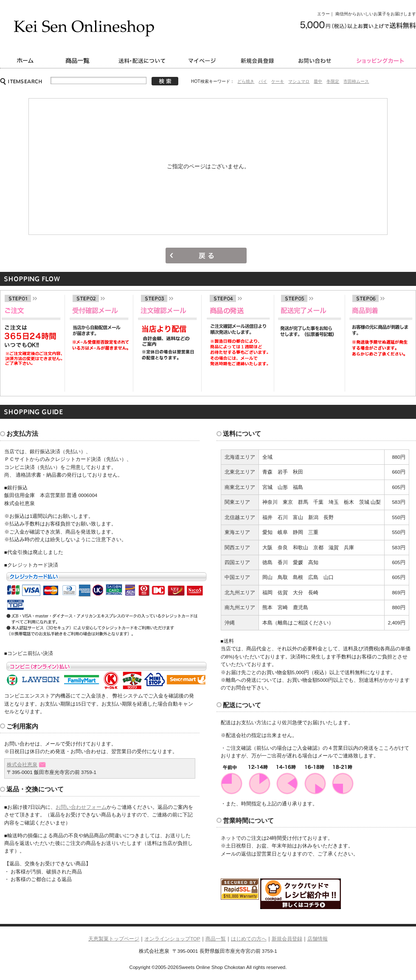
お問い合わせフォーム (81, 807)
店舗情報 (318, 939)
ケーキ (278, 81)
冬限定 (333, 81)
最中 (318, 81)
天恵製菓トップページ (114, 939)
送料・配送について (143, 61)
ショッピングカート (381, 61)
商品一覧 (79, 61)
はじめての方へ (249, 939)
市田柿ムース (356, 81)
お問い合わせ (316, 61)
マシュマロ (299, 81)
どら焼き (246, 81)
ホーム (24, 61)
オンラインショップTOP (172, 939)
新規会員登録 (258, 61)
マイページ (204, 61)
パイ (263, 81)
